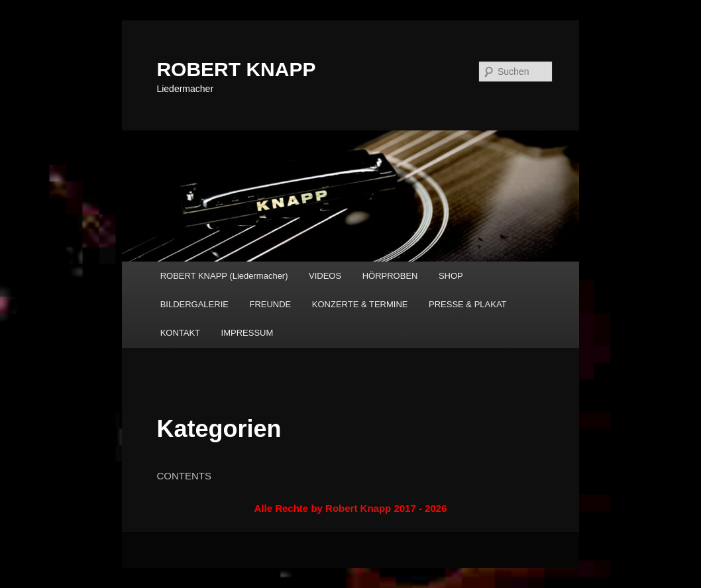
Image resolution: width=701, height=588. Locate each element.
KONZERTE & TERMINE (360, 304)
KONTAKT (180, 333)
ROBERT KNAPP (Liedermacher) (224, 276)
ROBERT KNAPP (236, 69)
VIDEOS (325, 276)
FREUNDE (270, 304)
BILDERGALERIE (194, 304)
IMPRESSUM (247, 333)
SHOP (451, 276)
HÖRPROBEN (390, 276)
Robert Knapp (358, 508)
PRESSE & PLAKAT (468, 304)
